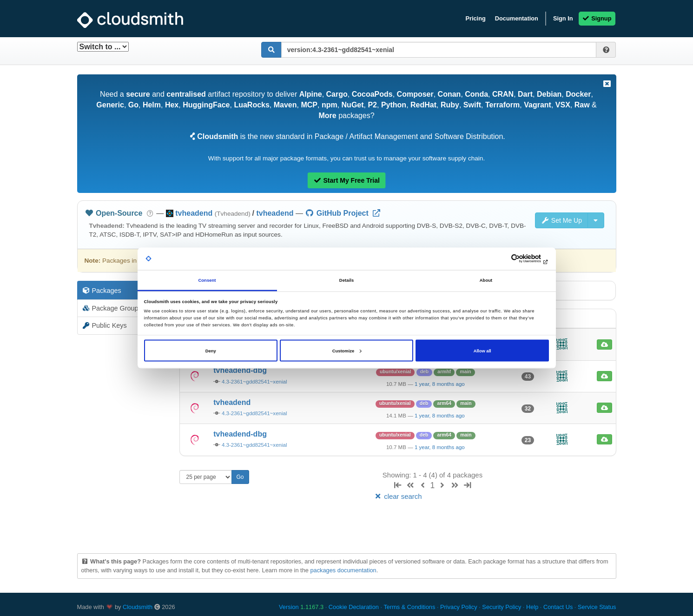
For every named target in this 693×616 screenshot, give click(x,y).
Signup (597, 18)
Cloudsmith (138, 607)
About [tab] (486, 280)
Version (301, 607)
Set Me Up (561, 220)
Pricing (475, 18)
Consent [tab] (207, 280)
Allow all (482, 351)
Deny (211, 351)
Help (532, 607)
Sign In (563, 18)
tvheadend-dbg (240, 370)
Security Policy (502, 607)
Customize (347, 351)
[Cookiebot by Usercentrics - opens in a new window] (508, 259)
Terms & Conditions (409, 607)
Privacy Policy (459, 607)
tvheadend (275, 213)
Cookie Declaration (354, 607)
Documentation (517, 18)
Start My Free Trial (346, 180)
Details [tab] (346, 280)
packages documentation (343, 570)
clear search (397, 496)
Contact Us (558, 607)
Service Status (597, 607)
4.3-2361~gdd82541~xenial (254, 382)
